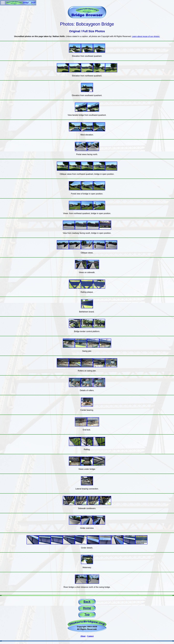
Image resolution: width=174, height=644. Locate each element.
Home (87, 608)
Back (87, 602)
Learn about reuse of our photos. (146, 36)
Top (87, 614)
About (83, 636)
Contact (90, 636)
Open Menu (3, 3)
